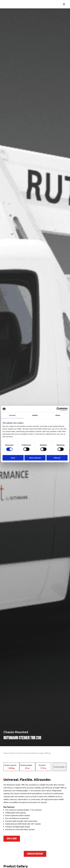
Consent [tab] (12, 415)
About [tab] (58, 415)
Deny (13, 458)
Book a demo (12, 839)
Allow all (57, 458)
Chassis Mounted (16, 732)
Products (13, 753)
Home (6, 753)
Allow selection (35, 458)
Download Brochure (35, 854)
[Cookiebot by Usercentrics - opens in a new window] (58, 409)
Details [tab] (35, 415)
